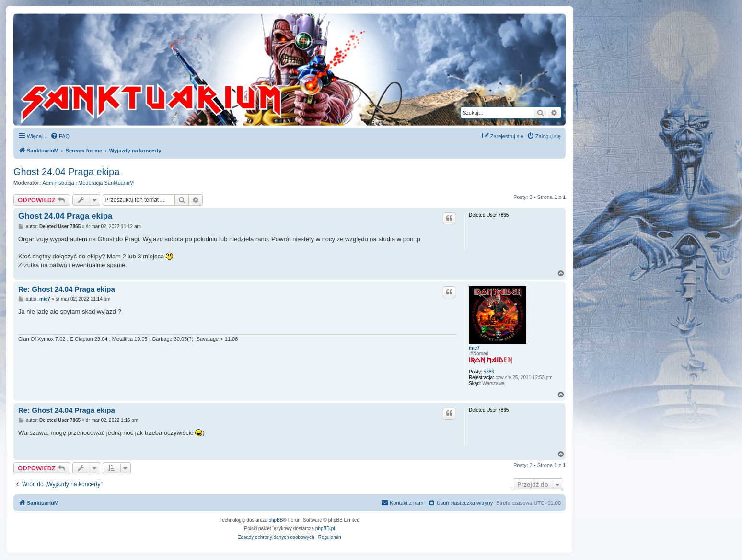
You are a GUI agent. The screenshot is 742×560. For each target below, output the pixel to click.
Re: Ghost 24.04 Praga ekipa (67, 289)
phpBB (276, 520)
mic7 (474, 348)
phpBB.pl (325, 529)
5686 (489, 372)
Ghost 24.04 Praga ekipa (66, 172)
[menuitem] (60, 136)
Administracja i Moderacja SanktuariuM (88, 183)
